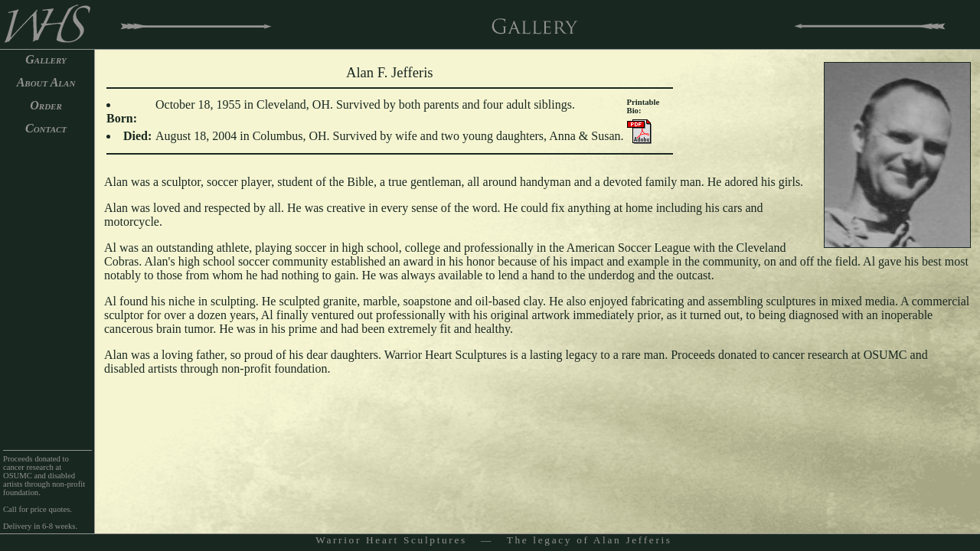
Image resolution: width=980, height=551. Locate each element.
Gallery (46, 59)
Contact (46, 128)
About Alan (46, 82)
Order (46, 105)
